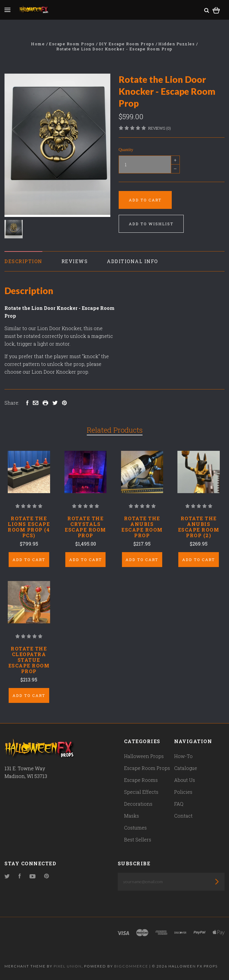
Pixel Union (68, 966)
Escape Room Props (147, 768)
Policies (183, 792)
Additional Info (132, 261)
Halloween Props (144, 756)
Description (23, 261)
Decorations (138, 804)
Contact (183, 816)
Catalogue (186, 768)
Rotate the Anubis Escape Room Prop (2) (199, 527)
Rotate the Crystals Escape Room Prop (85, 527)
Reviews (75, 261)
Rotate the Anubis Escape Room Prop (142, 527)
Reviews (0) (160, 128)
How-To (183, 756)
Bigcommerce (131, 966)
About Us (185, 780)
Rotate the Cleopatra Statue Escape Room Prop (29, 660)
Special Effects (141, 792)
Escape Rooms (141, 780)
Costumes (135, 828)
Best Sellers (138, 840)
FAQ (179, 804)
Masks (131, 816)
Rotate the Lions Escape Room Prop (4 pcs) (29, 527)
